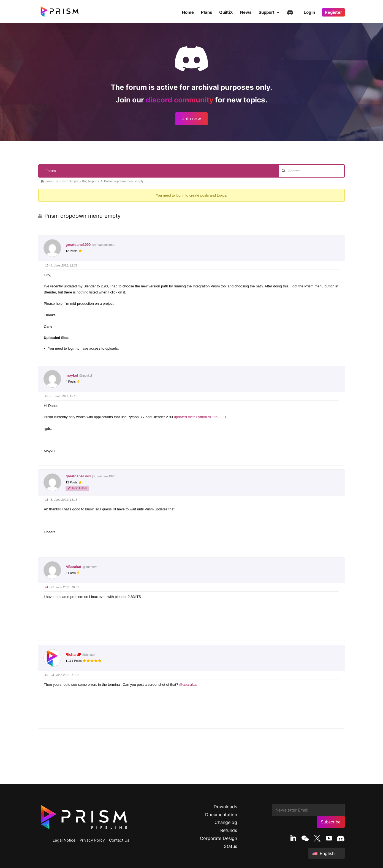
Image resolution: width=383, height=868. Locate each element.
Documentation (221, 815)
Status (230, 846)
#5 (46, 675)
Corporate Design (218, 838)
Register (333, 12)
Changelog (226, 822)
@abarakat (188, 685)
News (246, 13)
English (324, 853)
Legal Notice (64, 840)
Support (267, 13)
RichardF (73, 655)
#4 (46, 587)
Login (309, 13)
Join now (192, 119)
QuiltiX (226, 13)
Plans (207, 13)
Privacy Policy (92, 840)
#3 (46, 500)
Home (188, 13)
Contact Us (119, 840)
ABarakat (73, 567)
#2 (46, 396)
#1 (46, 265)
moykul (72, 375)
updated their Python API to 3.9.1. (201, 417)
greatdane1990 (78, 245)
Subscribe (331, 822)
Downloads (225, 807)
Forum (51, 171)
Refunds (229, 830)
